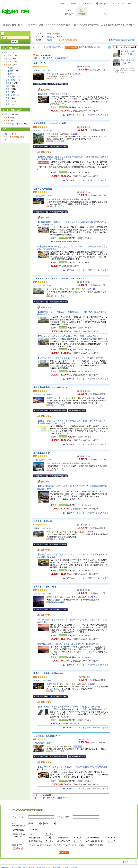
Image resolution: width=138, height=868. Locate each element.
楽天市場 (116, 3)
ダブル (59, 845)
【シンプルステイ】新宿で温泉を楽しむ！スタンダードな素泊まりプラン (71, 358)
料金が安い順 (58, 47)
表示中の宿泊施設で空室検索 (123, 40)
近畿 (8, 92)
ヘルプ (64, 3)
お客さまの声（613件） (44, 286)
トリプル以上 (80, 845)
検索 (64, 853)
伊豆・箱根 (10, 80)
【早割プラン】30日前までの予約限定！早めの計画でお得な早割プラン (70, 336)
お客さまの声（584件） (44, 394)
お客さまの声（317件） (44, 130)
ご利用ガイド (75, 3)
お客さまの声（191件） (44, 196)
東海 (8, 89)
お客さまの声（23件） (43, 680)
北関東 (8, 62)
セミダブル (47, 845)
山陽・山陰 (10, 95)
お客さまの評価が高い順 (89, 47)
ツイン (68, 845)
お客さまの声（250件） (44, 743)
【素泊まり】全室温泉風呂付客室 (52, 94)
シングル (35, 845)
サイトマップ (88, 3)
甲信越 (8, 83)
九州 (8, 101)
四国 (8, 98)
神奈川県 (11, 77)
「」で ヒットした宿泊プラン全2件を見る (87, 270)
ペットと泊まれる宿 (14, 124)
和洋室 (100, 845)
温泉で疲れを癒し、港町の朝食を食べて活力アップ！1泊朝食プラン (68, 644)
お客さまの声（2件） (42, 70)
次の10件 (64, 58)
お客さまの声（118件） (44, 460)
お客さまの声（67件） (43, 528)
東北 (8, 59)
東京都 (10, 74)
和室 (92, 845)
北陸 (8, 86)
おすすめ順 (46, 47)
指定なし (51, 37)
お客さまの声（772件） (44, 594)
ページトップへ (131, 862)
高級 (8, 117)
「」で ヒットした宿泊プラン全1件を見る (87, 115)
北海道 (8, 56)
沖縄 (8, 104)
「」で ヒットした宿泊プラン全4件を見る (87, 379)
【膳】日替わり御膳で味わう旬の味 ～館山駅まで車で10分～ (70, 707)
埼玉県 (10, 68)
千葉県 (10, 71)
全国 (49, 34)
